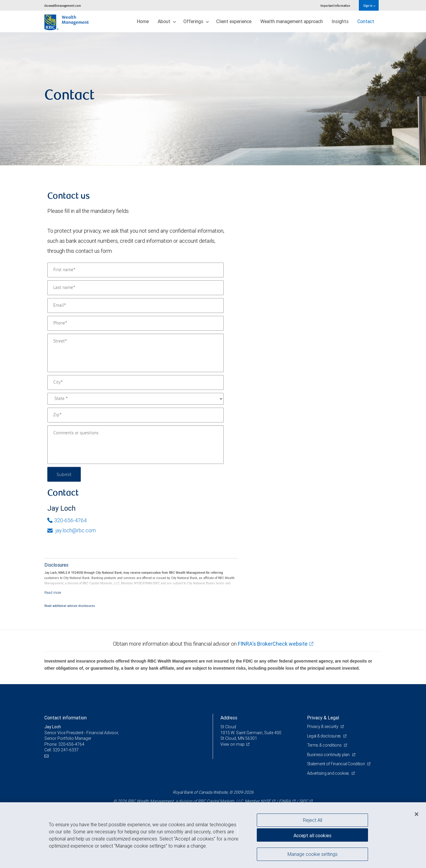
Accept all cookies (312, 835)
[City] (135, 382)
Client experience (234, 21)
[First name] (135, 270)
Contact (366, 21)
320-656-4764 (67, 520)
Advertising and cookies (329, 773)
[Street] (135, 353)
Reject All (313, 820)
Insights (340, 21)
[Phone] (135, 323)
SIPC (304, 801)
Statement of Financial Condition (337, 764)
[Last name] (135, 288)
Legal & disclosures (324, 736)
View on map (233, 744)
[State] (135, 399)
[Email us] (47, 756)
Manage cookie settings (313, 854)
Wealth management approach (292, 21)
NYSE (266, 801)
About (167, 21)
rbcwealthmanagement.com (63, 5)
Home (143, 21)
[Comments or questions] (135, 445)
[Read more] (53, 593)
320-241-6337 (66, 750)
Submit (64, 474)
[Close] (417, 814)
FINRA (285, 801)
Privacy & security (323, 726)
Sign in (369, 5)
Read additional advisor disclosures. (70, 606)
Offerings (196, 21)
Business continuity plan (329, 755)
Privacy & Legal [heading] (323, 718)
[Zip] (135, 415)
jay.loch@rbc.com (72, 530)
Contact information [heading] (66, 718)
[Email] (135, 306)
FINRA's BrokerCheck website (273, 644)
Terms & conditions (325, 745)
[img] (213, 99)
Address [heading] (229, 718)
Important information (335, 5)
